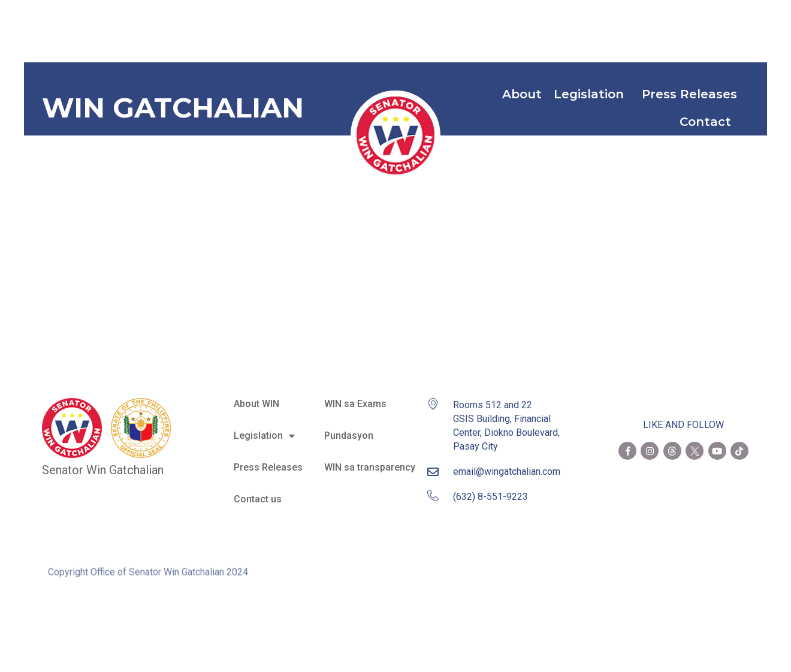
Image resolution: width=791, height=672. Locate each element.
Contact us (258, 499)
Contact (708, 122)
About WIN (256, 404)
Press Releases (689, 94)
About (522, 94)
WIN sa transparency (370, 467)
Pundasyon (349, 436)
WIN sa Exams (355, 404)
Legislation (592, 94)
